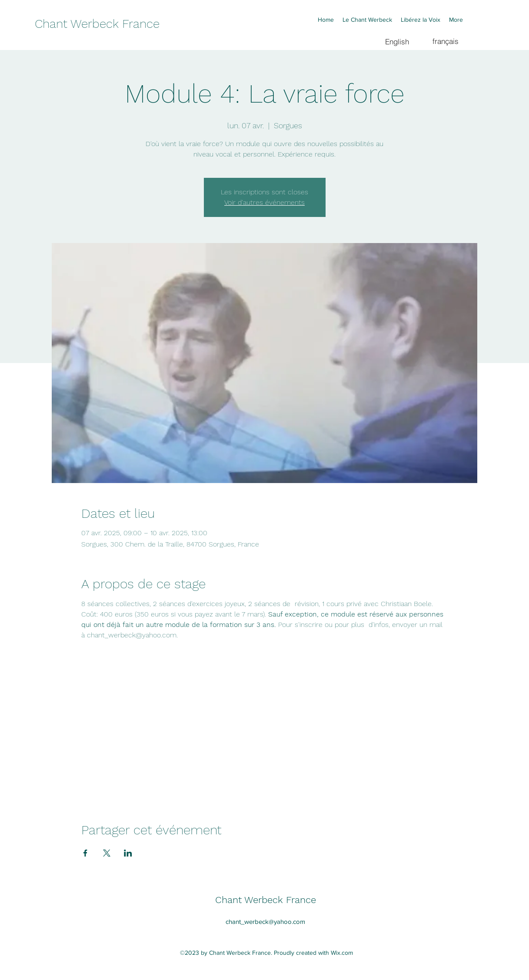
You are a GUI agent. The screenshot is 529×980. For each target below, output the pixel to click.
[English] (397, 41)
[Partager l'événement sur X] (107, 853)
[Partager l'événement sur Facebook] (85, 853)
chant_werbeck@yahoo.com (265, 922)
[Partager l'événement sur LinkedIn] (128, 853)
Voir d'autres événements (264, 202)
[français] (446, 41)
